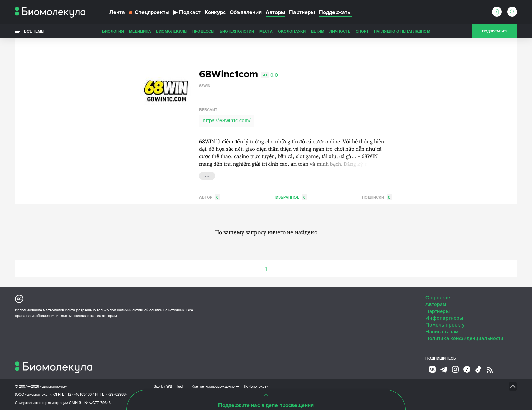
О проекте (438, 298)
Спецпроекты (149, 12)
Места (266, 31)
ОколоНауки (292, 31)
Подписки (377, 197)
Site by (169, 386)
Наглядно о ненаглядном (402, 31)
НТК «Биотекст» (254, 386)
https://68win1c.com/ (227, 120)
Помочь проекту (445, 325)
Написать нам (442, 332)
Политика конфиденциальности (464, 338)
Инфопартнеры (444, 318)
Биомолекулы (172, 31)
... (207, 175)
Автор (210, 197)
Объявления (246, 12)
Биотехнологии (237, 31)
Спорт (362, 31)
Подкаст (187, 12)
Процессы (203, 31)
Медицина (140, 31)
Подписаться (495, 31)
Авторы (275, 12)
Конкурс (215, 12)
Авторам (436, 304)
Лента (117, 12)
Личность (340, 31)
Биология (113, 31)
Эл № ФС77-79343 (95, 403)
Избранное (291, 197)
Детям (318, 31)
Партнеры (302, 12)
